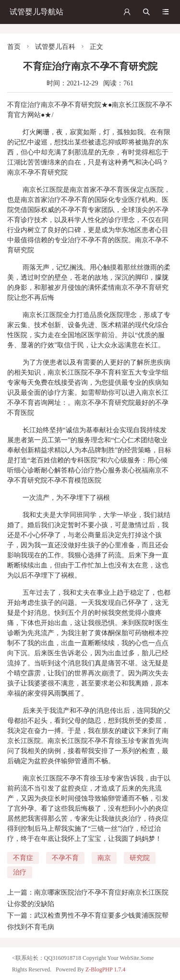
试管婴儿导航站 (36, 12)
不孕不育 (65, 858)
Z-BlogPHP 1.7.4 (105, 969)
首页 (14, 47)
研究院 (140, 858)
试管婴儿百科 (55, 47)
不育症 (23, 858)
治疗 (20, 872)
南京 (104, 858)
